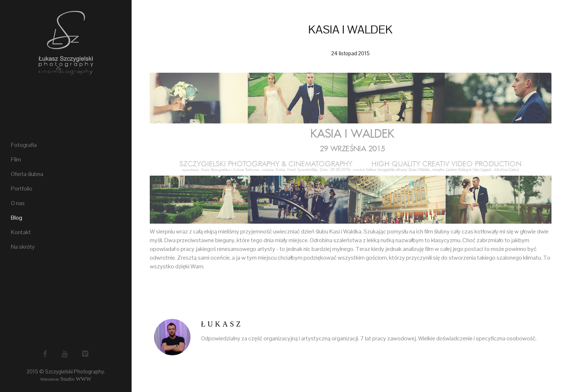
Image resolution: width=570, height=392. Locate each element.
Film (16, 159)
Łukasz (222, 324)
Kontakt (21, 232)
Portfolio (22, 189)
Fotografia (24, 145)
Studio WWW (76, 379)
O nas (18, 203)
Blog (17, 218)
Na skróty (23, 247)
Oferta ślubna (27, 174)
